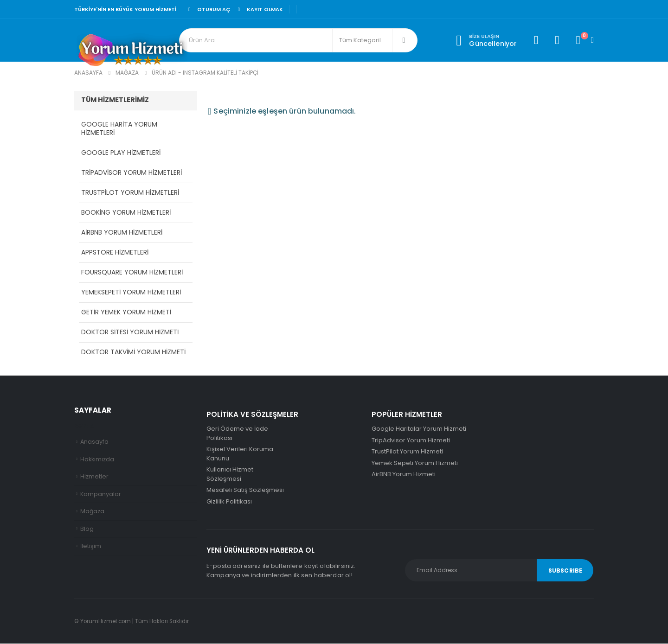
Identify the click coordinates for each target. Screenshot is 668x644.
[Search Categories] (362, 40)
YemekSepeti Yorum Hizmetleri (131, 293)
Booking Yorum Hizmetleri (126, 213)
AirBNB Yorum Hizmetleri (122, 233)
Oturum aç (208, 9)
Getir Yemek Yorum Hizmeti (126, 312)
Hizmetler (94, 477)
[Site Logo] (132, 51)
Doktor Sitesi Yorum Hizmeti (130, 332)
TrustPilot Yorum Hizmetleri (130, 193)
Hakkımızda (97, 460)
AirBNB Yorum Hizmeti (404, 475)
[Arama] (404, 40)
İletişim (91, 547)
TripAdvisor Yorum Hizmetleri (132, 173)
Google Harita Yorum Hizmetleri (119, 129)
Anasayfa (94, 442)
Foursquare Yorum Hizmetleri (132, 273)
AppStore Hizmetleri (115, 253)
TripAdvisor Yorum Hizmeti (411, 441)
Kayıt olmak (259, 9)
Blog (87, 529)
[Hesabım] (536, 40)
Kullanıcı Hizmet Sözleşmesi (230, 475)
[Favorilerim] (557, 40)
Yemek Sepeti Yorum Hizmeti (415, 463)
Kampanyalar (101, 494)
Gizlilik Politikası (229, 502)
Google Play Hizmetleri (121, 153)
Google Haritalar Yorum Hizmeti (419, 429)
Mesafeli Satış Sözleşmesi (245, 490)
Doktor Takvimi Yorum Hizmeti (133, 352)
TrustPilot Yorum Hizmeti (407, 452)
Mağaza (93, 512)
